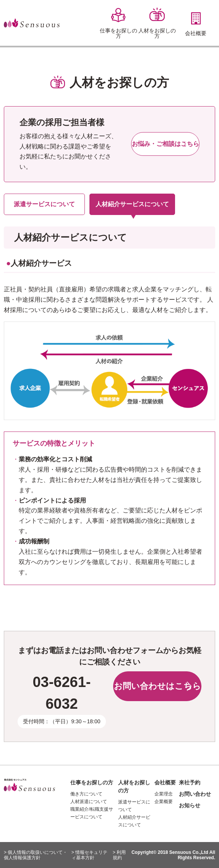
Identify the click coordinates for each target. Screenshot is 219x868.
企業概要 (164, 802)
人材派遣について (89, 802)
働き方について (86, 794)
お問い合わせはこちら (157, 686)
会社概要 (165, 782)
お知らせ (190, 805)
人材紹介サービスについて (132, 204)
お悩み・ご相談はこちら (165, 144)
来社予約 (190, 782)
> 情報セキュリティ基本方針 (89, 855)
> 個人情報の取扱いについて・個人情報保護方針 (36, 855)
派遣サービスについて (44, 204)
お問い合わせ (195, 794)
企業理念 (164, 794)
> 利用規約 (119, 855)
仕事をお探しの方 (92, 782)
